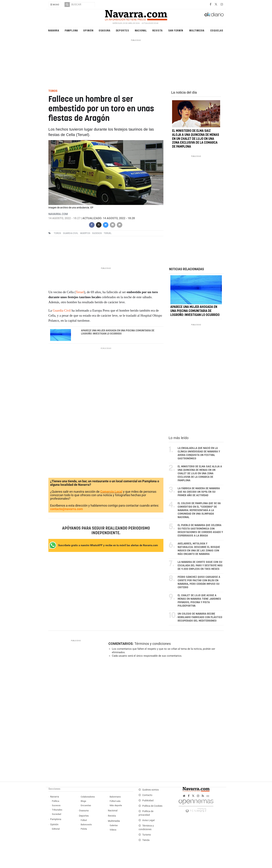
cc (208, 796)
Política (56, 801)
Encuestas (86, 805)
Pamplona (71, 30)
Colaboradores (88, 797)
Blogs (83, 801)
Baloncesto (86, 824)
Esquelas (217, 30)
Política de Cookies (152, 806)
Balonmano (115, 797)
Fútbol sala (115, 801)
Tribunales (57, 810)
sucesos (97, 233)
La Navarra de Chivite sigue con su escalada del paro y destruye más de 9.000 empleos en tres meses (200, 566)
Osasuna (105, 30)
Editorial (56, 829)
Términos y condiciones (153, 644)
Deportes (122, 30)
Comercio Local (111, 492)
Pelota (84, 829)
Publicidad (148, 801)
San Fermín (176, 30)
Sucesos (56, 805)
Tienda (146, 840)
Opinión (88, 30)
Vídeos (113, 830)
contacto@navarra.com (67, 509)
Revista (158, 30)
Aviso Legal (148, 820)
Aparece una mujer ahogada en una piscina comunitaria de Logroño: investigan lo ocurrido (118, 332)
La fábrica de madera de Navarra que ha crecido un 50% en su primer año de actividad (199, 492)
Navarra (54, 30)
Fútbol (84, 820)
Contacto (147, 795)
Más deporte (116, 805)
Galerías (114, 825)
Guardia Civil (71, 233)
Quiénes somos (150, 790)
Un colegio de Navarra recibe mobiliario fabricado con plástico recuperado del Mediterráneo (200, 617)
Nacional (141, 30)
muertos (85, 233)
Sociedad (56, 814)
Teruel (80, 292)
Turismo (147, 835)
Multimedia (197, 30)
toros (57, 233)
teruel (108, 233)
